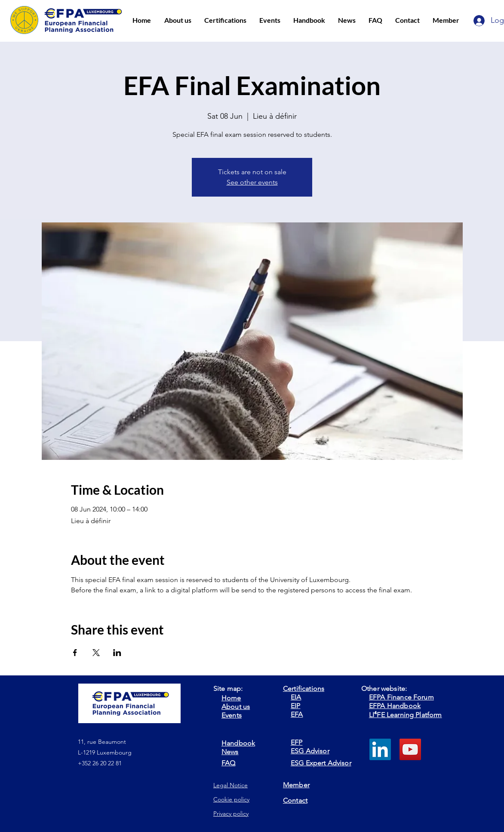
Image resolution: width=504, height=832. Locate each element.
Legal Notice (230, 785)
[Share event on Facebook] (75, 653)
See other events (252, 182)
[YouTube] (410, 749)
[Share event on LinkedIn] (117, 653)
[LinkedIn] (380, 749)
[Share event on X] (96, 653)
